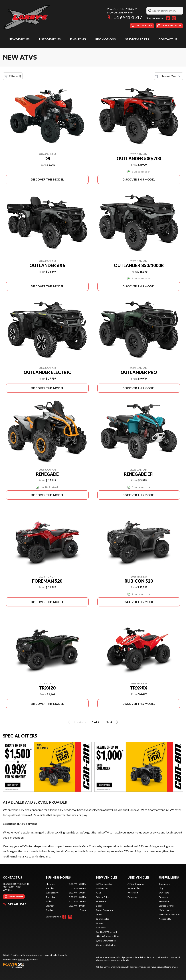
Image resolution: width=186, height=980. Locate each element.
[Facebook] (168, 18)
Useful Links (169, 877)
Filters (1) (13, 76)
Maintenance (165, 910)
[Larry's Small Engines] (48, 18)
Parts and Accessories (170, 914)
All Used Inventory (137, 884)
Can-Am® (101, 928)
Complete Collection (106, 945)
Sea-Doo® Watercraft (107, 932)
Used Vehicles (50, 39)
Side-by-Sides (103, 897)
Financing (78, 39)
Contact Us (168, 39)
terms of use (171, 967)
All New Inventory (105, 884)
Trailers (100, 914)
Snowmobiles (103, 919)
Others (100, 923)
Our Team (164, 893)
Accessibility (165, 919)
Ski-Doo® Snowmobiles (107, 936)
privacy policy (154, 967)
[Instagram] (174, 18)
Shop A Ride (23, 960)
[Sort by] (169, 76)
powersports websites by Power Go (50, 955)
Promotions (106, 39)
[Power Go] (35, 965)
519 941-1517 (125, 17)
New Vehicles (19, 39)
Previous (76, 722)
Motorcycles (102, 888)
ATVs (99, 893)
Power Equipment (105, 910)
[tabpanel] (66, 897)
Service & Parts (137, 39)
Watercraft (101, 901)
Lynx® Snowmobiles (106, 941)
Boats (99, 906)
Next (112, 722)
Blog (161, 888)
